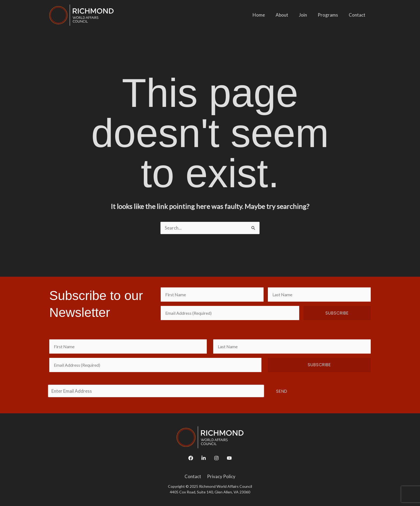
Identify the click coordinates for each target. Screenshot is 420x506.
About (288, 15)
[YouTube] (229, 458)
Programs (330, 15)
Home (266, 15)
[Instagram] (216, 458)
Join (307, 15)
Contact (358, 15)
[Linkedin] (204, 458)
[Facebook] (191, 458)
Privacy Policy (221, 477)
